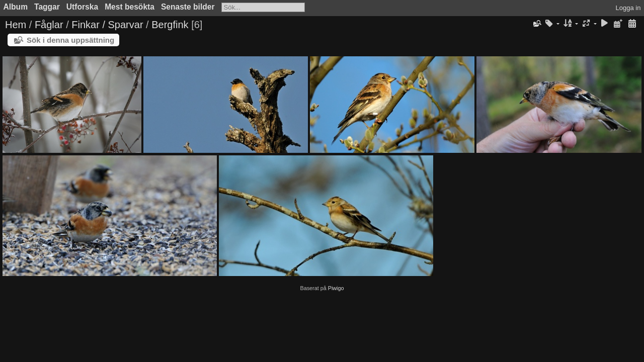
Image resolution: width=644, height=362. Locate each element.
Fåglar (49, 25)
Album (16, 7)
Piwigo (336, 288)
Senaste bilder (188, 7)
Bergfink (170, 25)
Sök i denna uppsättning (70, 40)
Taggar (47, 7)
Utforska (82, 7)
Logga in (628, 8)
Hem (16, 25)
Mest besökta (130, 7)
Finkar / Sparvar (107, 25)
